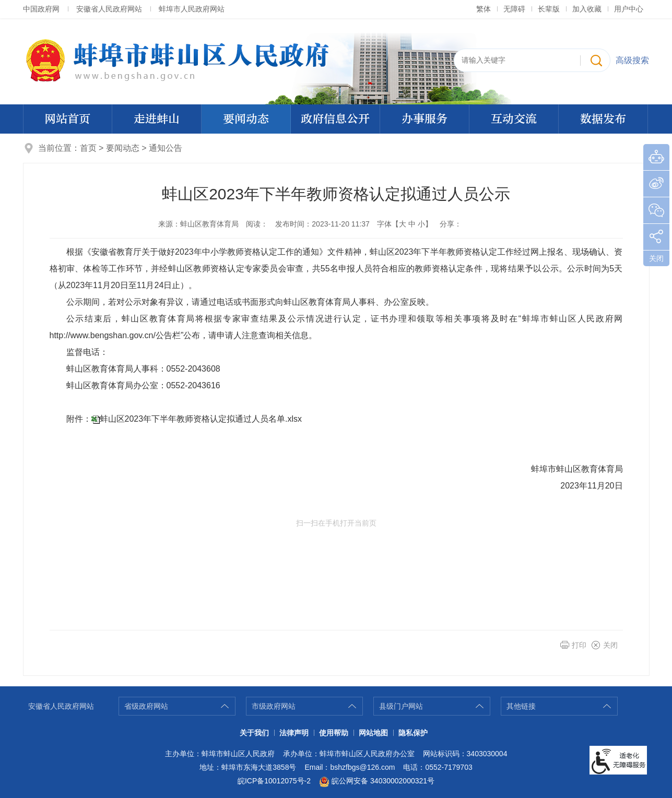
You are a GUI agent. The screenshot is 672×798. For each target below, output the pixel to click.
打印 (579, 645)
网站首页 (67, 119)
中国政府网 (41, 9)
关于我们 (254, 733)
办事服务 (425, 119)
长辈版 (549, 9)
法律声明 (294, 733)
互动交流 (514, 119)
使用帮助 (334, 733)
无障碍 (514, 9)
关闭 (610, 645)
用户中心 (629, 9)
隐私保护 (413, 733)
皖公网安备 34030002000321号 (377, 782)
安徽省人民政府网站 (109, 9)
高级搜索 (632, 60)
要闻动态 (246, 119)
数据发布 (603, 119)
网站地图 (373, 733)
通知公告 (166, 148)
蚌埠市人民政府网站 (192, 9)
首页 (88, 148)
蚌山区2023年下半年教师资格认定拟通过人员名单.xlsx (201, 419)
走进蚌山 (157, 119)
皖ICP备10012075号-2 (274, 781)
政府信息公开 (335, 119)
